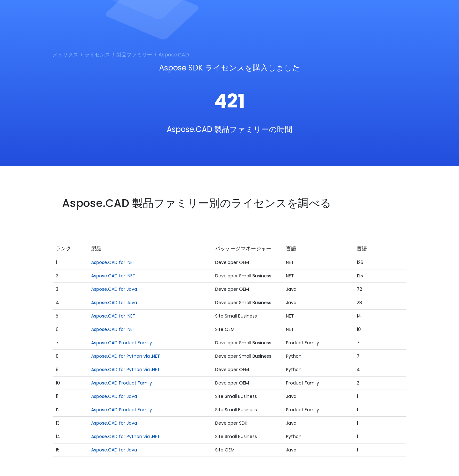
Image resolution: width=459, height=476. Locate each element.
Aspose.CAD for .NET (113, 262)
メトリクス (65, 55)
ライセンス (97, 55)
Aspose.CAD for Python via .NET (126, 356)
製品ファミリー (134, 55)
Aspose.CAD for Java (114, 289)
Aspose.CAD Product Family (122, 343)
